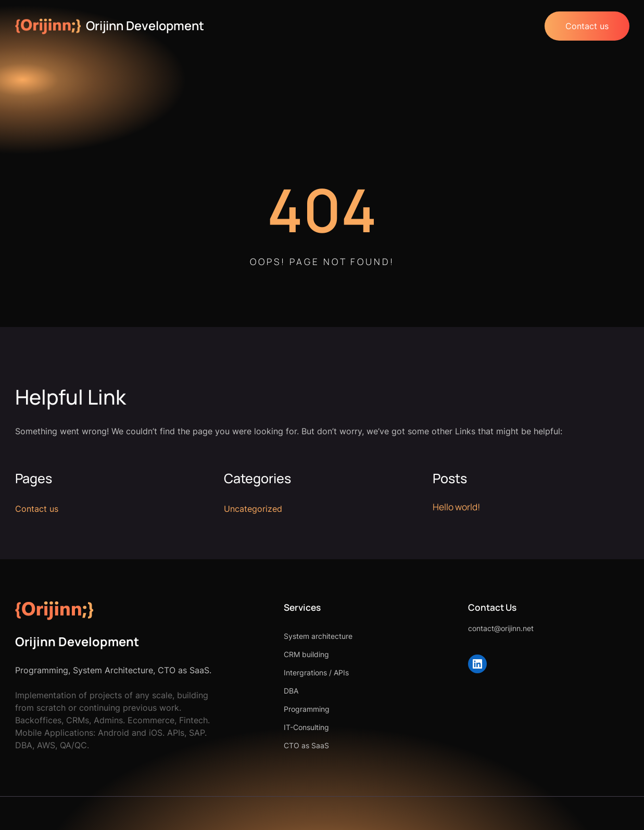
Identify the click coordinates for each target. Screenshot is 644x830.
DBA (291, 691)
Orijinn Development (145, 26)
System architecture (318, 636)
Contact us (587, 26)
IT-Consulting (306, 727)
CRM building (306, 654)
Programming (307, 709)
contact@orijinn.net (501, 628)
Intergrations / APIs (316, 672)
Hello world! (456, 507)
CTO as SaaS (306, 745)
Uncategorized (253, 509)
